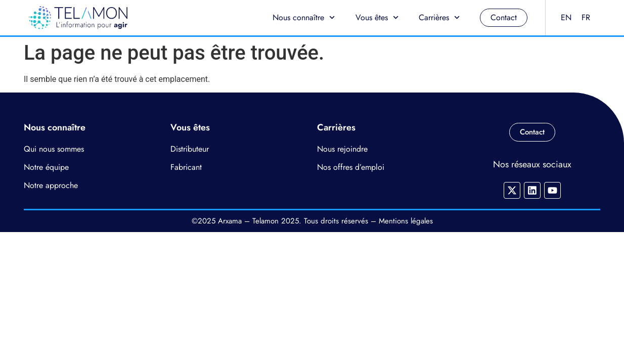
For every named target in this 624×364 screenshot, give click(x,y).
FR (586, 17)
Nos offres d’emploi (351, 167)
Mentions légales (406, 221)
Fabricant (186, 167)
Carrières (439, 17)
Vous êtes (377, 17)
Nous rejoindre (342, 149)
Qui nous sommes (54, 149)
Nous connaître (304, 17)
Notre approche (51, 185)
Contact (504, 17)
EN (566, 17)
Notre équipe (46, 167)
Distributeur (190, 149)
